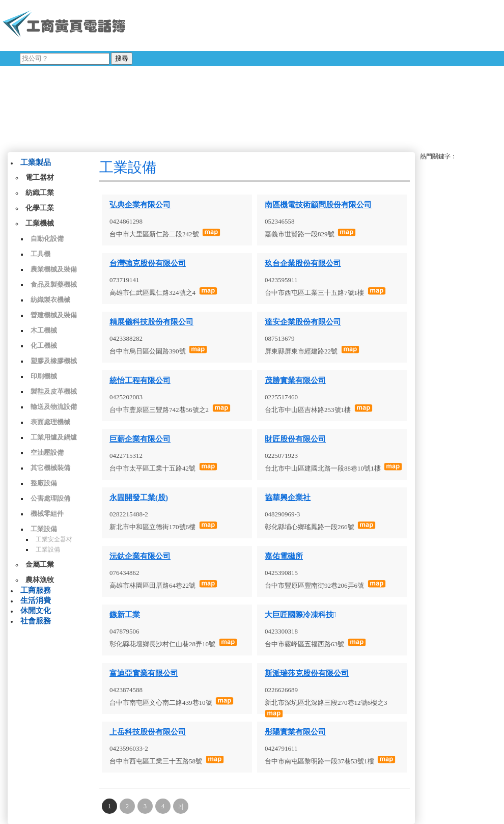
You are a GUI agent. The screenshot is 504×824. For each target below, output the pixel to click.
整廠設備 (44, 483)
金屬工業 (40, 565)
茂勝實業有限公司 (295, 380)
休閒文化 (36, 611)
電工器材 (40, 177)
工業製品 (36, 162)
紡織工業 (40, 193)
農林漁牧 (40, 580)
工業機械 (40, 223)
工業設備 (44, 529)
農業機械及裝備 (54, 269)
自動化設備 (47, 239)
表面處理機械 (50, 422)
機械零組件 (47, 514)
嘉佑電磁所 (284, 556)
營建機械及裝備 (54, 315)
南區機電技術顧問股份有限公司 (318, 205)
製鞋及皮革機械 (54, 391)
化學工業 (40, 208)
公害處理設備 (50, 498)
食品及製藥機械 (54, 284)
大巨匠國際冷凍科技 (300, 615)
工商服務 (36, 590)
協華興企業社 (288, 498)
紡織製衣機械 (50, 300)
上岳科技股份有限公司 (148, 732)
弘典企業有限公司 (140, 205)
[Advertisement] (262, 74)
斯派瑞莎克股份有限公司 (307, 673)
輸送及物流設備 (54, 407)
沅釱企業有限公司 (140, 556)
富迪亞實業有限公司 (144, 673)
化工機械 (44, 346)
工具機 (40, 254)
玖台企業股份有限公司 (303, 263)
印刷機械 (44, 376)
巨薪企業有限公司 (140, 439)
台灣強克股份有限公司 (148, 263)
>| (180, 806)
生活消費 (36, 600)
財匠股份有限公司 (295, 439)
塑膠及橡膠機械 (54, 361)
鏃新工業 (125, 615)
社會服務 (36, 621)
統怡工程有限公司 (140, 380)
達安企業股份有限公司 (303, 322)
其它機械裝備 (50, 468)
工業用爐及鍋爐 (54, 437)
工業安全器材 (54, 539)
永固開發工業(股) (139, 498)
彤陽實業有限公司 (295, 732)
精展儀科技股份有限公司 (151, 322)
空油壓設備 (47, 452)
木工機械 (44, 330)
